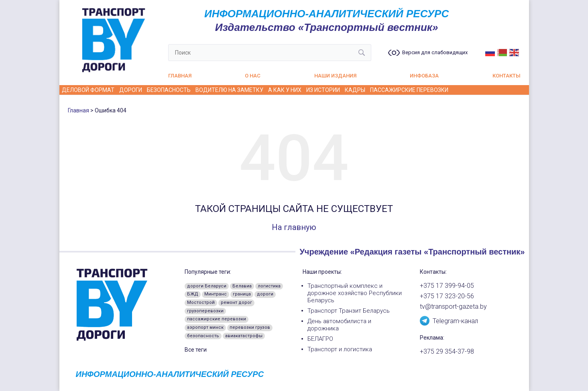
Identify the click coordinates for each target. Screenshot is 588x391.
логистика (269, 286)
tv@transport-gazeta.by (453, 307)
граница (242, 294)
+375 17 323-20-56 (447, 296)
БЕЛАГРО (320, 339)
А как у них (285, 90)
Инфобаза (424, 76)
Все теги (196, 350)
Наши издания (335, 76)
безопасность (203, 336)
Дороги (131, 90)
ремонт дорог (236, 302)
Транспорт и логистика (340, 349)
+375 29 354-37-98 (447, 352)
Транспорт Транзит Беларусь (349, 311)
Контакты (507, 76)
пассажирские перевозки (217, 319)
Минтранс (216, 294)
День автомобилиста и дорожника (339, 325)
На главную (294, 227)
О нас (253, 76)
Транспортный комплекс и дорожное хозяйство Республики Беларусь (355, 293)
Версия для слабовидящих (435, 53)
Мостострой (201, 302)
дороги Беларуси (207, 286)
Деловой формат (88, 90)
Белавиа (242, 286)
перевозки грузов (250, 327)
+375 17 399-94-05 (447, 286)
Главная (180, 76)
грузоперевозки (205, 311)
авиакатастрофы (244, 336)
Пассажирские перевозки (409, 90)
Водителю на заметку (229, 90)
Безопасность (169, 90)
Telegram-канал (449, 320)
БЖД (193, 294)
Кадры (355, 90)
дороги (265, 294)
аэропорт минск (205, 327)
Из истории (323, 90)
